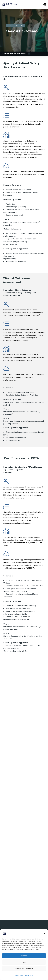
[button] (45, 933)
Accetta (24, 956)
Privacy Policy (29, 975)
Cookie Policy (18, 975)
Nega (24, 962)
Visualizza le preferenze (24, 968)
